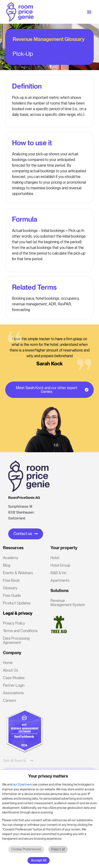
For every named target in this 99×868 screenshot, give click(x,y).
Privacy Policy (14, 623)
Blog (7, 565)
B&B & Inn (58, 573)
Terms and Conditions (20, 631)
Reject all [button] (58, 849)
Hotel (55, 558)
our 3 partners (22, 784)
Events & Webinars (18, 573)
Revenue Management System (68, 603)
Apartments (60, 580)
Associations (13, 693)
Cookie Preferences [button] (26, 849)
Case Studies (14, 678)
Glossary (10, 588)
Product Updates (17, 603)
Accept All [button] (39, 860)
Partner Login (14, 685)
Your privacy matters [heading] (48, 776)
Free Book (11, 580)
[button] (89, 12)
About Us (11, 670)
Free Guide (12, 595)
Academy (11, 558)
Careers (10, 700)
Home (8, 663)
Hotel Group (60, 565)
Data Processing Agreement (16, 640)
